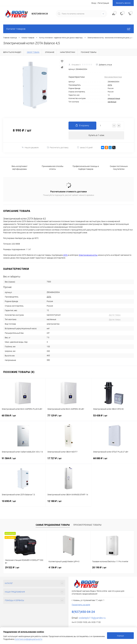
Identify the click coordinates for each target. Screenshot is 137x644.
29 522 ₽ (12, 567)
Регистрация (103, 3)
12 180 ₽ (68, 503)
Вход (94, 3)
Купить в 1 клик (96, 135)
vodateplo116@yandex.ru (92, 618)
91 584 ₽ (23, 460)
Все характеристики (113, 77)
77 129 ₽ (68, 417)
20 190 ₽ (99, 567)
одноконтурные (114, 98)
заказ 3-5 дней (85, 147)
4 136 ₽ (55, 567)
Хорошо (120, 636)
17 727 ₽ (68, 460)
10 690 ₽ (23, 503)
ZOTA (110, 85)
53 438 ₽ (114, 417)
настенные (112, 102)
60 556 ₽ (23, 417)
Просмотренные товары (87, 525)
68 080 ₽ (114, 460)
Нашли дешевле (30, 147)
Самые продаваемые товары (53, 525)
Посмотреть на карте (81, 605)
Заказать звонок (123, 3)
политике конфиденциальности (28, 639)
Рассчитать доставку (58, 148)
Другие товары (115, 315)
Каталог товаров (68, 29)
